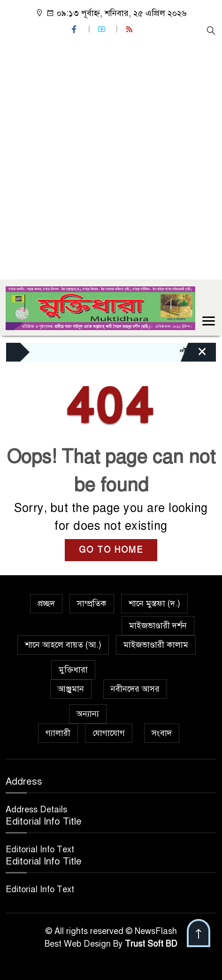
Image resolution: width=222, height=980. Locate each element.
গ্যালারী (58, 733)
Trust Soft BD (151, 944)
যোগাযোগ (109, 733)
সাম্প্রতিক (92, 603)
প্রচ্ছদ (46, 603)
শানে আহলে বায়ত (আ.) (63, 645)
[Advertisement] (111, 157)
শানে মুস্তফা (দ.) (154, 603)
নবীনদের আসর (135, 689)
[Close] (194, 355)
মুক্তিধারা (73, 670)
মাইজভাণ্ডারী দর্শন (158, 625)
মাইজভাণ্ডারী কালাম (156, 645)
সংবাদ (162, 733)
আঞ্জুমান (71, 689)
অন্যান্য (88, 714)
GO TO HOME (111, 550)
